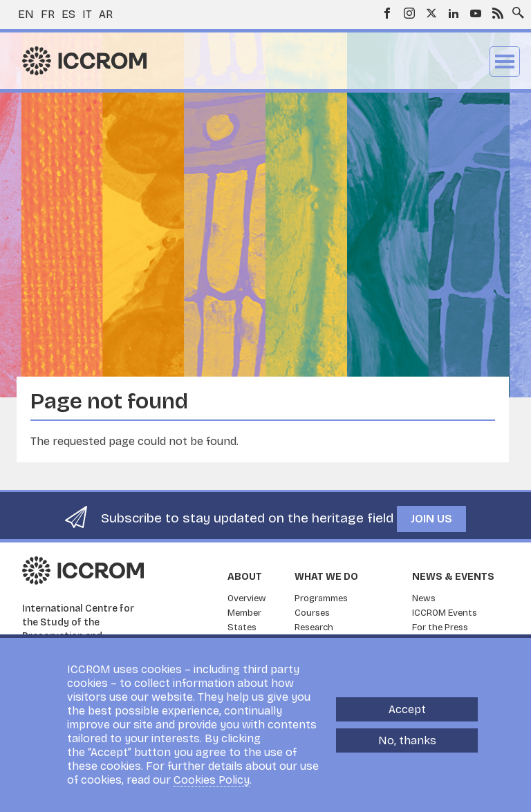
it (87, 14)
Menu (505, 62)
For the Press (440, 627)
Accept (407, 709)
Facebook (387, 13)
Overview (247, 598)
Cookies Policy (212, 780)
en (26, 14)
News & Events (453, 577)
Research (314, 627)
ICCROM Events (445, 613)
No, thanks (407, 740)
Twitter (431, 13)
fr (48, 14)
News (424, 598)
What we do (326, 577)
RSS (498, 13)
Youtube (476, 13)
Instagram (409, 13)
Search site (515, 9)
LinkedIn (454, 13)
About (245, 577)
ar (106, 14)
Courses (312, 613)
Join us (431, 519)
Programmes (321, 598)
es (68, 14)
